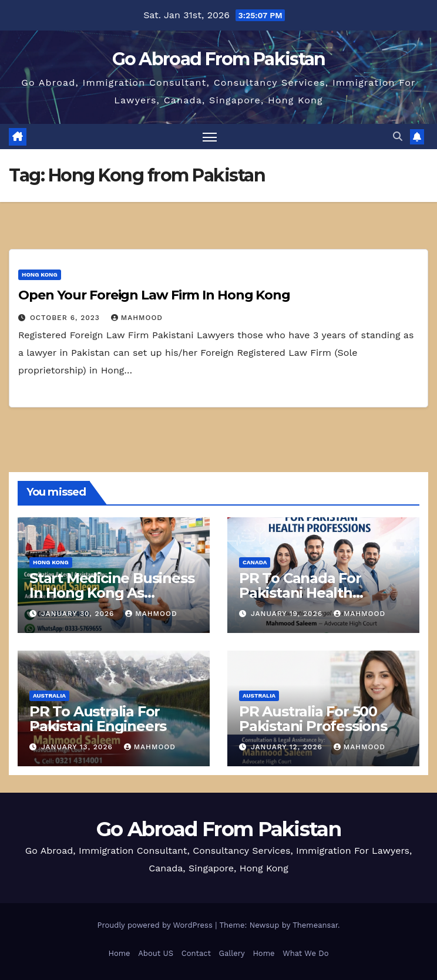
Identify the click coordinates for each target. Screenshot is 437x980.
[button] (398, 137)
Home (119, 953)
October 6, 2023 (66, 318)
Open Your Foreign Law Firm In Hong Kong (154, 295)
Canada (255, 562)
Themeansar (315, 925)
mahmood (137, 318)
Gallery (232, 953)
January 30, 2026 (79, 614)
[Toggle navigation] (210, 137)
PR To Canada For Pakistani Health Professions (300, 593)
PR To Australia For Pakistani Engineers (98, 719)
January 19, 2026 (288, 614)
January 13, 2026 (78, 747)
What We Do (305, 953)
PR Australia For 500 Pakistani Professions (313, 719)
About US (156, 953)
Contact (196, 953)
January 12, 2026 (288, 747)
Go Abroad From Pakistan (219, 59)
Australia (49, 696)
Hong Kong (40, 275)
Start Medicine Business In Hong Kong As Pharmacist (112, 593)
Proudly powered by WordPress (156, 925)
